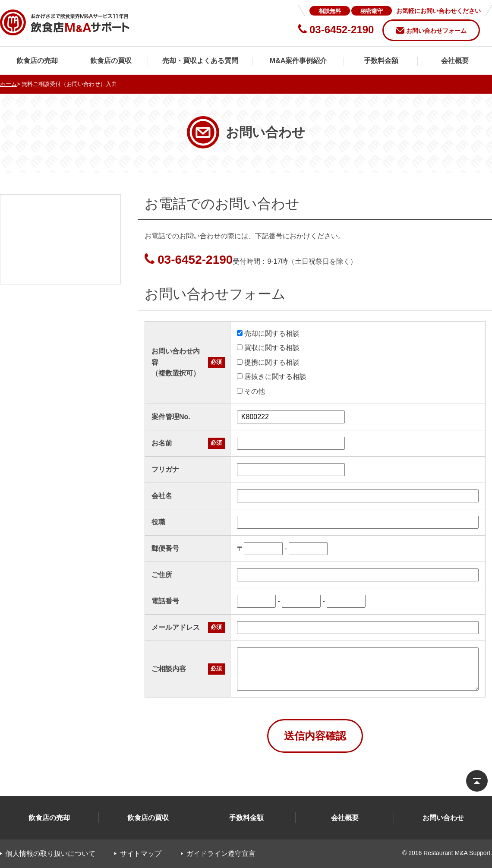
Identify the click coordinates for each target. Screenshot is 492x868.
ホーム (8, 84)
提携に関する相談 (268, 362)
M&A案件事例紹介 (298, 61)
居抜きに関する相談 (272, 377)
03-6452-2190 (195, 260)
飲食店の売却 (37, 61)
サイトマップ (141, 854)
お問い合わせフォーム (436, 31)
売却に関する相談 (268, 333)
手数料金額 (381, 61)
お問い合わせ (443, 818)
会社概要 (455, 61)
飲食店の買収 (111, 61)
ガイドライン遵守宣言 (221, 854)
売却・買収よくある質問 (200, 61)
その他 (251, 391)
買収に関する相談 (268, 348)
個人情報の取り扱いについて (50, 854)
